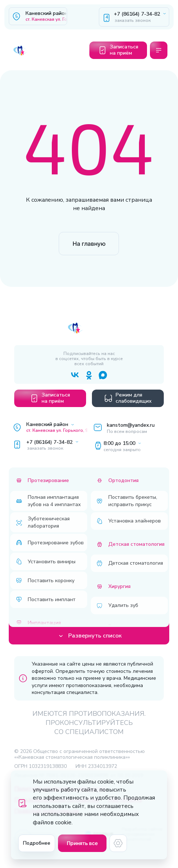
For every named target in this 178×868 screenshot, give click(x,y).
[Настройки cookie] (118, 843)
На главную (89, 244)
